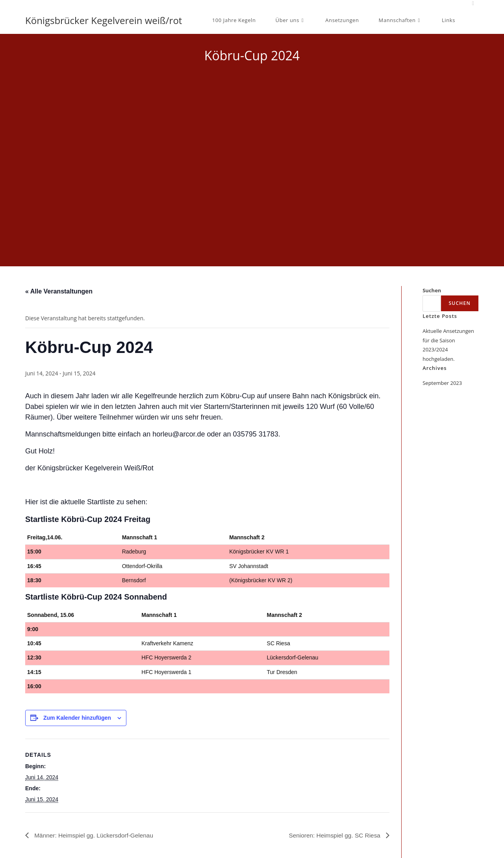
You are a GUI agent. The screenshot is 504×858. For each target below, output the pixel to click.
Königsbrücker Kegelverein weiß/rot (104, 20)
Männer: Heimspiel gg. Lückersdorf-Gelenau (95, 835)
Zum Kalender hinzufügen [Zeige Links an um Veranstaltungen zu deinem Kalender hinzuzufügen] (77, 718)
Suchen (432, 290)
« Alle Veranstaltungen (59, 291)
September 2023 (442, 383)
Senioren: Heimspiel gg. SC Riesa (334, 835)
